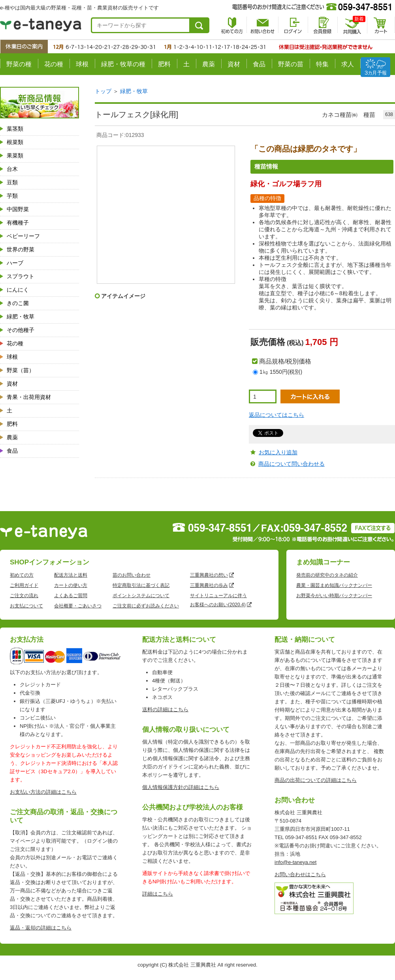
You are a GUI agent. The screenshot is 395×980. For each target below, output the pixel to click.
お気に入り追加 (278, 452)
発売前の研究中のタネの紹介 (327, 575)
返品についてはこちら (276, 415)
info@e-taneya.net (295, 862)
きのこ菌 (18, 303)
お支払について (26, 606)
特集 (322, 64)
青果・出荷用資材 (29, 397)
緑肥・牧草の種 (123, 64)
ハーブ (15, 263)
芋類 (12, 196)
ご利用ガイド (24, 585)
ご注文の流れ (24, 596)
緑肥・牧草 (21, 317)
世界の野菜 (21, 249)
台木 (12, 169)
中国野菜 (18, 209)
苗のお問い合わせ (132, 575)
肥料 (164, 64)
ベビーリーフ (23, 236)
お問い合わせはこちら (300, 874)
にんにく (18, 290)
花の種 (54, 64)
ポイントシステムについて (141, 596)
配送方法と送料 (71, 575)
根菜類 (15, 142)
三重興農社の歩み (209, 585)
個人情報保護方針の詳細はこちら (181, 787)
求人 (348, 64)
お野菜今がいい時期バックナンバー (334, 596)
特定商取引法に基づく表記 (141, 585)
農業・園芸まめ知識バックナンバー (334, 585)
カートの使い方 (71, 585)
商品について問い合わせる (292, 464)
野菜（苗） (21, 370)
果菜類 (15, 156)
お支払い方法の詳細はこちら (43, 792)
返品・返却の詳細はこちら (41, 928)
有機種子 (18, 223)
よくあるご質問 (71, 596)
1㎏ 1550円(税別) (281, 372)
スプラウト (21, 276)
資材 (234, 64)
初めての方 (22, 575)
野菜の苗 (291, 64)
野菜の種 (19, 64)
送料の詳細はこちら (165, 709)
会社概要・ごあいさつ (78, 606)
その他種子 (21, 330)
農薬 (209, 64)
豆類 (12, 182)
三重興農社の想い (209, 575)
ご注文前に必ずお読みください (146, 606)
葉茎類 (15, 129)
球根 (82, 64)
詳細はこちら (158, 894)
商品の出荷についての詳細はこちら (316, 780)
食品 (259, 64)
